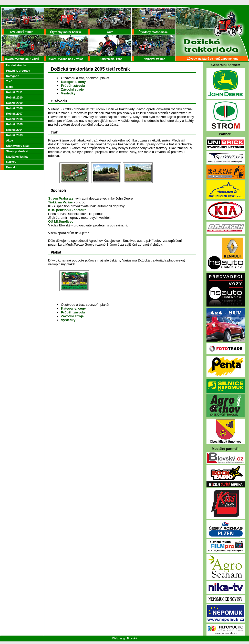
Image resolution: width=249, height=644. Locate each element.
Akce (9, 140)
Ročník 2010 (14, 97)
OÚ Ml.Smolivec (61, 221)
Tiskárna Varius (60, 202)
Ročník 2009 (14, 103)
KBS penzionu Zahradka (67, 210)
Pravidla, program (18, 71)
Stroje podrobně (17, 151)
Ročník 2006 (14, 119)
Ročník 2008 (14, 108)
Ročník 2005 (14, 124)
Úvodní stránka (16, 65)
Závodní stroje (72, 89)
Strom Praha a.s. (61, 198)
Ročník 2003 (14, 135)
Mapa (10, 87)
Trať (9, 81)
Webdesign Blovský (125, 638)
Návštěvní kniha (17, 157)
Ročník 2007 (14, 114)
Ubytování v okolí (18, 146)
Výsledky (68, 93)
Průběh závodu (73, 86)
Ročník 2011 (14, 92)
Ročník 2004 (14, 130)
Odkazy (11, 162)
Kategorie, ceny (73, 82)
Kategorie (13, 76)
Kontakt (11, 167)
